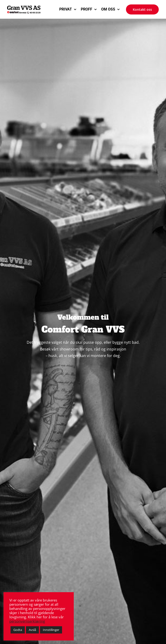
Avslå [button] (32, 630)
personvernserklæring (27, 621)
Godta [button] (18, 630)
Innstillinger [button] (51, 630)
